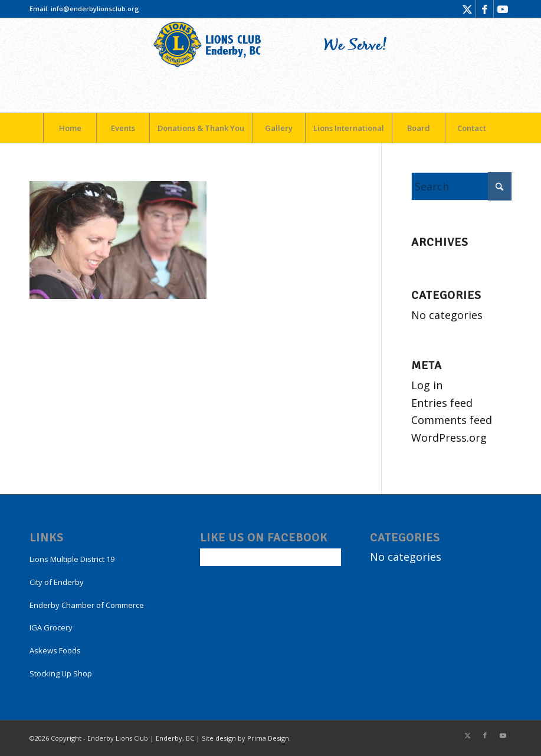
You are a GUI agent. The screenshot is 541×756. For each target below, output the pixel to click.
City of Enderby (57, 582)
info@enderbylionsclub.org (95, 9)
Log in (427, 385)
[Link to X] (467, 9)
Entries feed (442, 403)
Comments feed (452, 420)
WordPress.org (449, 438)
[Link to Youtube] (503, 9)
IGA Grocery (51, 627)
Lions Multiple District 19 (72, 559)
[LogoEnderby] (270, 65)
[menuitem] (70, 128)
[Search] (461, 186)
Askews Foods (55, 650)
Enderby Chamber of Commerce (87, 605)
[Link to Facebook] (485, 9)
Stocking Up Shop (61, 673)
